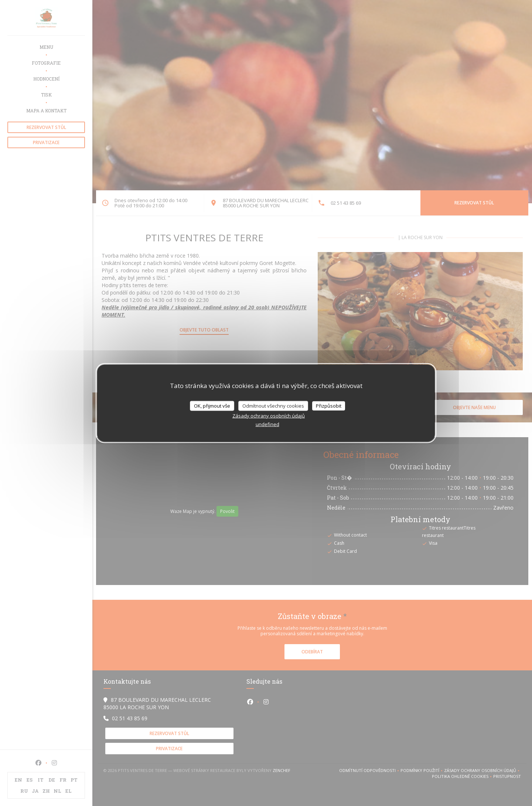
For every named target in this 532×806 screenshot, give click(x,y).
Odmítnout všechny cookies (273, 405)
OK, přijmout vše (212, 405)
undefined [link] (267, 424)
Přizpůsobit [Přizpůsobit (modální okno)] (329, 405)
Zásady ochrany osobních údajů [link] (269, 416)
